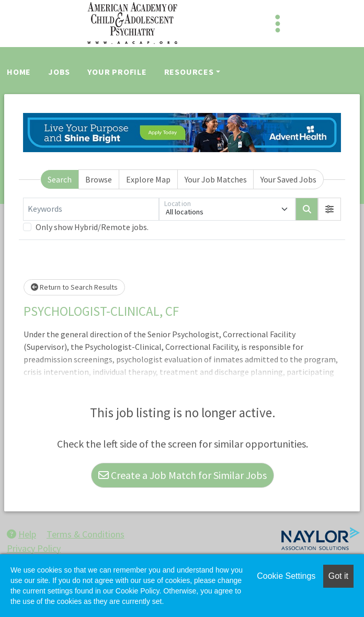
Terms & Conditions (86, 534)
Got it (338, 576)
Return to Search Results (74, 287)
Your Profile (117, 72)
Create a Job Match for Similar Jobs (183, 475)
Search (60, 179)
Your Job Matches (216, 179)
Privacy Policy (34, 548)
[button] (329, 209)
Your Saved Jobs (288, 179)
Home (19, 72)
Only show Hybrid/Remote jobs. (92, 227)
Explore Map (148, 179)
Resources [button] (189, 72)
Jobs (59, 72)
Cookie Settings (286, 576)
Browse (99, 179)
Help (21, 534)
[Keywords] (91, 209)
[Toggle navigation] (278, 24)
